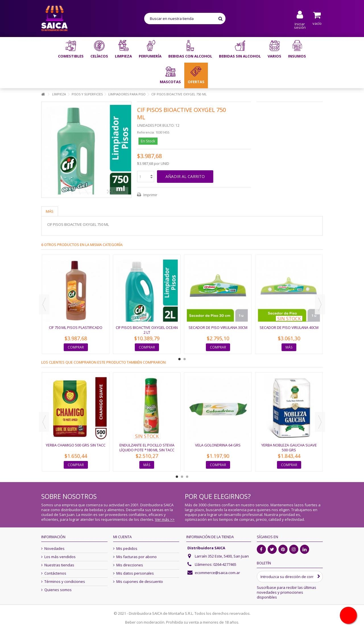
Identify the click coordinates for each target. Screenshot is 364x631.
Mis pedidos (127, 549)
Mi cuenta (122, 537)
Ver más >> (165, 519)
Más (50, 211)
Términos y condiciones (65, 582)
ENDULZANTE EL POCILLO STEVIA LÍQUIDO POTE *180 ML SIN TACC (147, 447)
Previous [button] (44, 304)
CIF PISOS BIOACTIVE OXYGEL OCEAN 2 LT (147, 330)
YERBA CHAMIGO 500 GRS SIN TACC (76, 445)
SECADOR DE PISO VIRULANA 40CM (289, 327)
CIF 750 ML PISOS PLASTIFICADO (76, 327)
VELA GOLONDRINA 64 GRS (218, 445)
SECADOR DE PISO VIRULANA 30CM (218, 327)
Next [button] (320, 304)
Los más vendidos (60, 557)
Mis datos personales (135, 573)
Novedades (54, 549)
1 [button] (179, 359)
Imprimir (150, 195)
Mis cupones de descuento (140, 582)
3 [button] (187, 477)
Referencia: (146, 132)
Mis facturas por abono (136, 557)
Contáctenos (55, 573)
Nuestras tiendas (59, 565)
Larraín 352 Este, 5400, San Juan (222, 556)
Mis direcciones (130, 565)
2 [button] (185, 359)
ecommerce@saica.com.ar (217, 573)
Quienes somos (58, 590)
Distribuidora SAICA (206, 548)
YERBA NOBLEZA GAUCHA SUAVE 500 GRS (289, 447)
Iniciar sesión (300, 25)
